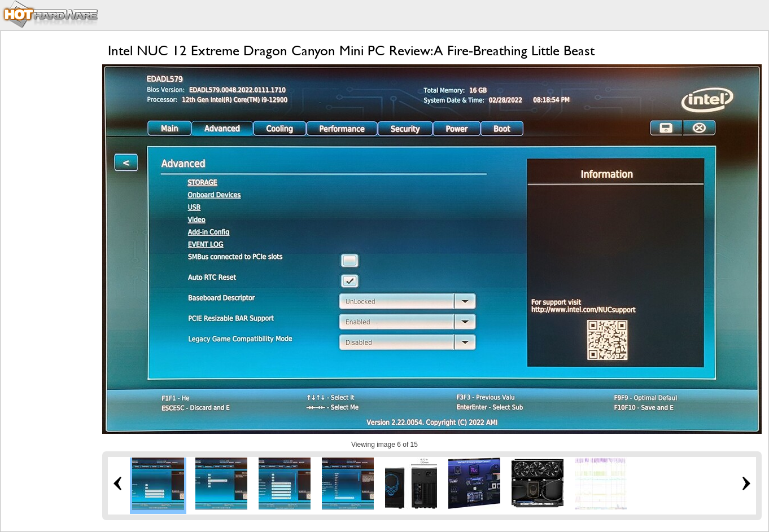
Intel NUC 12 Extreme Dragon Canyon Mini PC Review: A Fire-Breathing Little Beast (351, 50)
